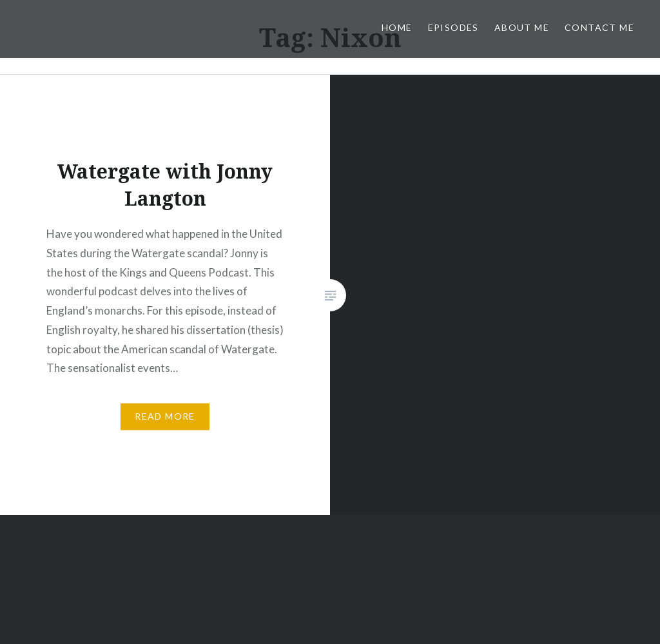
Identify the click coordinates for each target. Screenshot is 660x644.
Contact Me (599, 27)
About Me (522, 27)
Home (397, 27)
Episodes (453, 27)
